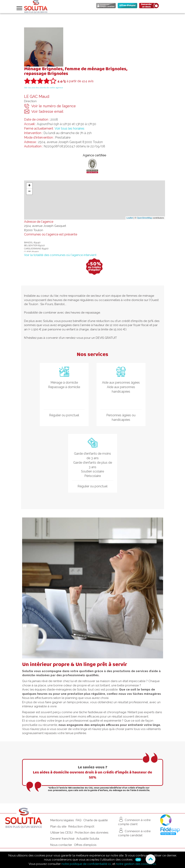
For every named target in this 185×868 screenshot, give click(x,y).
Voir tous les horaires (69, 128)
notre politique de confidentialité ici (86, 864)
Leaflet (130, 218)
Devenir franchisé (62, 839)
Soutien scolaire (92, 471)
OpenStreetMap (144, 218)
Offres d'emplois (85, 845)
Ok (138, 860)
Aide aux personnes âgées (121, 383)
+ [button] (29, 186)
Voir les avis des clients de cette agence (44, 88)
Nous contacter (61, 845)
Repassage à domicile (64, 387)
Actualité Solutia (88, 839)
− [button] (29, 192)
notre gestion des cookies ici (136, 864)
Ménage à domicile (64, 383)
